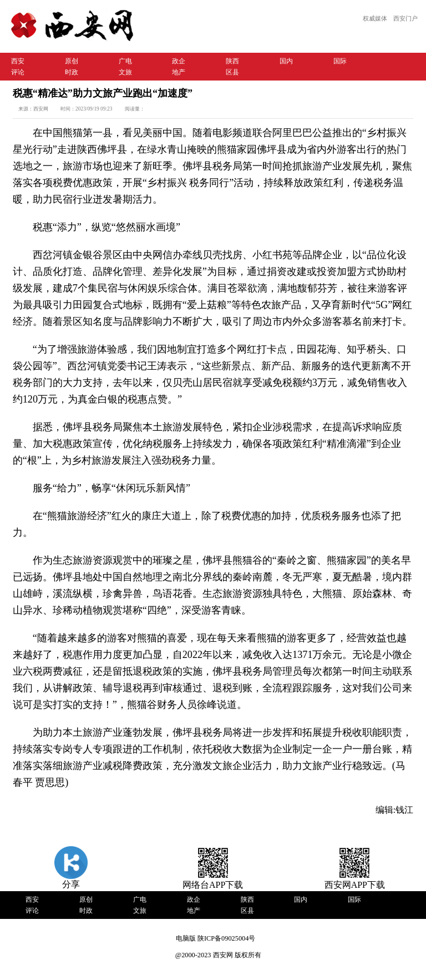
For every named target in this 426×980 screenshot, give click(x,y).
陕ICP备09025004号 (226, 938)
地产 (179, 72)
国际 (340, 61)
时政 (72, 72)
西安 (18, 61)
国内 (286, 61)
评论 (18, 72)
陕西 (232, 61)
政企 (179, 61)
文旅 (125, 72)
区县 (232, 72)
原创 (72, 61)
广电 (125, 61)
